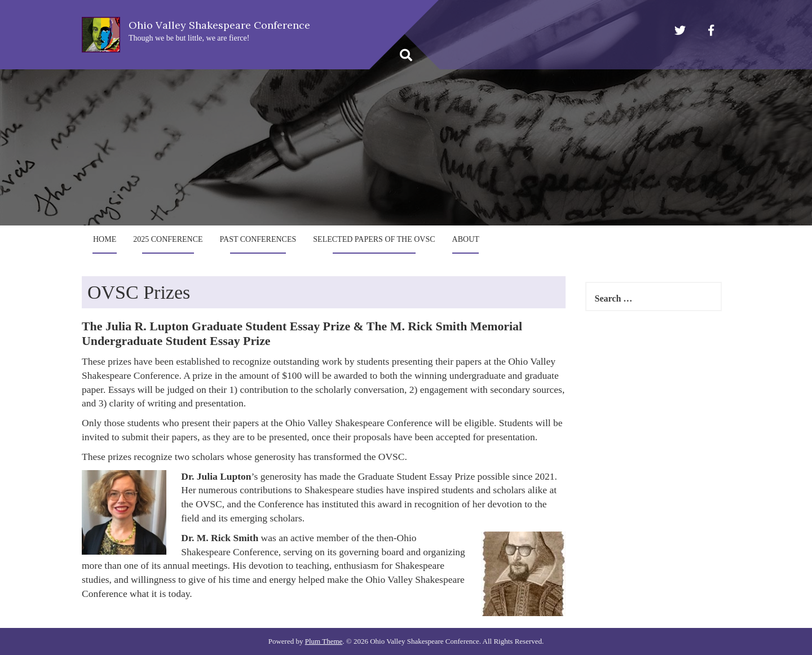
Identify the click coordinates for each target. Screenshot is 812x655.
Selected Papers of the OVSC (374, 239)
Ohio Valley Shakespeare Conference (219, 25)
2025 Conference (168, 239)
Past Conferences (258, 239)
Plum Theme (324, 641)
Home (105, 239)
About (466, 239)
